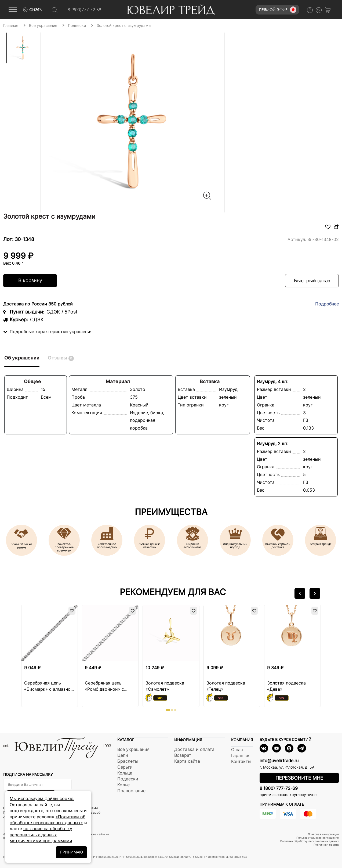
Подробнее (327, 304)
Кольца (125, 773)
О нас (237, 750)
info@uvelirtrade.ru (279, 761)
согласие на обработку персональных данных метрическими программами (41, 835)
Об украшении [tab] (22, 358)
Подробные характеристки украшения (48, 332)
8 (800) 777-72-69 (279, 788)
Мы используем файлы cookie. (42, 798)
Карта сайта (187, 761)
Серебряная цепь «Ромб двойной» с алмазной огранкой (106, 689)
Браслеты (128, 761)
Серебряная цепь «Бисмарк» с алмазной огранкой (49, 689)
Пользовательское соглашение (318, 838)
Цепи (123, 755)
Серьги (125, 767)
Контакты (241, 761)
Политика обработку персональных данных (310, 841)
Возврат (183, 755)
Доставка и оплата (194, 749)
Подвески (128, 779)
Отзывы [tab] (61, 358)
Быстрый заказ (312, 281)
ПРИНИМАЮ (71, 852)
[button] (300, 593)
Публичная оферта (326, 845)
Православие (131, 791)
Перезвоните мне (299, 778)
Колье (123, 785)
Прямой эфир (278, 10)
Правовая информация (323, 834)
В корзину (30, 280)
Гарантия (241, 755)
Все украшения (133, 749)
